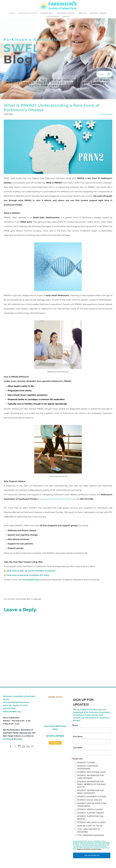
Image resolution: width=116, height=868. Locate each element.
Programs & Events (66, 13)
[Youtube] (24, 747)
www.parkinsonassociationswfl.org (56, 500)
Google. (19, 740)
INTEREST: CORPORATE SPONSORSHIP (88, 768)
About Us (83, 13)
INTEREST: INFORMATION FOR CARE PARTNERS (90, 778)
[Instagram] (19, 747)
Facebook (7, 740)
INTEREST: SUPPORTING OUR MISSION (90, 818)
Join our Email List (92, 856)
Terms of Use (50, 727)
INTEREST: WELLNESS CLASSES (91, 823)
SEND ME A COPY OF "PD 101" (90, 826)
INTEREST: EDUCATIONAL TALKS (91, 773)
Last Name (78, 748)
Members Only (47, 13)
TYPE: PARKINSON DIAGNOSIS (91, 836)
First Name (78, 737)
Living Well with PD (27, 13)
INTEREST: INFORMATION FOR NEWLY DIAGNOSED (90, 793)
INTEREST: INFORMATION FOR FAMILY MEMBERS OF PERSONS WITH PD (91, 785)
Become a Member (98, 13)
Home (12, 13)
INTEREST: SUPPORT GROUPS (91, 814)
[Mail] (32, 747)
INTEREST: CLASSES (86, 763)
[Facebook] (11, 747)
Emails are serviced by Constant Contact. (89, 850)
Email (76, 726)
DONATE (66, 17)
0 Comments (106, 115)
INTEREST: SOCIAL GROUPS (89, 801)
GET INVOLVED (53, 17)
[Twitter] (15, 747)
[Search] (104, 75)
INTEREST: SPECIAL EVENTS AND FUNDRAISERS (92, 805)
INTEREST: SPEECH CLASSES (90, 810)
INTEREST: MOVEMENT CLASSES (92, 797)
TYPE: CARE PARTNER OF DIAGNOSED (89, 831)
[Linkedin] (28, 747)
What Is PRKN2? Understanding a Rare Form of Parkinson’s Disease (52, 108)
